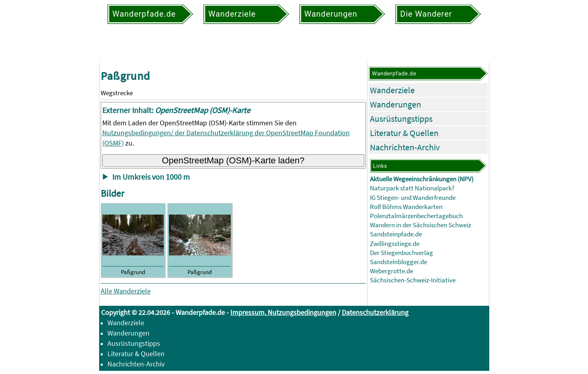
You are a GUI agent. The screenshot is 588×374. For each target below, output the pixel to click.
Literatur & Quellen (404, 133)
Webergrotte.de (392, 271)
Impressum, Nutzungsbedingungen (283, 312)
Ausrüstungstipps (401, 119)
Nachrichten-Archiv (405, 147)
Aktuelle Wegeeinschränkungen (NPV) (422, 179)
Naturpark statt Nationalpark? (412, 188)
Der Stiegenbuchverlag (401, 253)
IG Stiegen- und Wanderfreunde (413, 198)
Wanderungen (396, 104)
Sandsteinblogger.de (398, 262)
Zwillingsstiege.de (395, 244)
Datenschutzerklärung (375, 312)
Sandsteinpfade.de (396, 234)
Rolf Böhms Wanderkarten (406, 207)
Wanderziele (392, 90)
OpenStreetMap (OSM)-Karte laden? (233, 160)
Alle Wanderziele (126, 291)
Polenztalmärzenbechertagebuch (416, 216)
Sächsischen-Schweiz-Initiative (413, 280)
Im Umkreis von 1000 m (151, 177)
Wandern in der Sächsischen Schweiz (420, 225)
